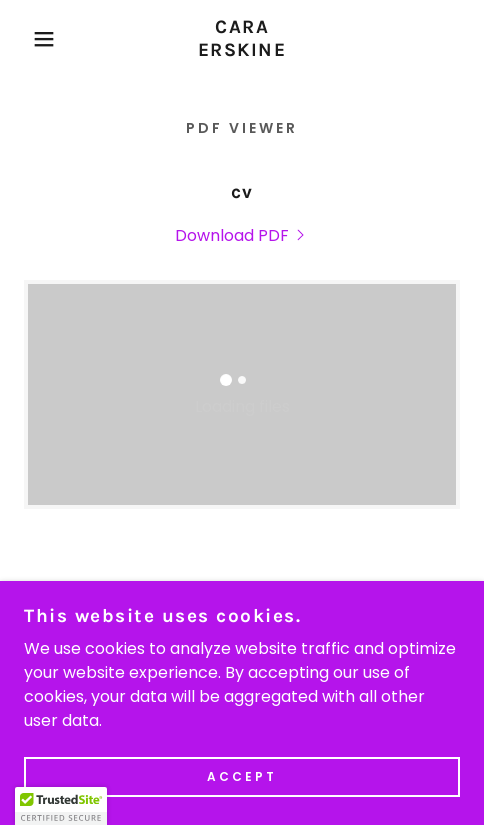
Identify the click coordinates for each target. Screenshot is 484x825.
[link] (242, 39)
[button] (35, 39)
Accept (242, 776)
